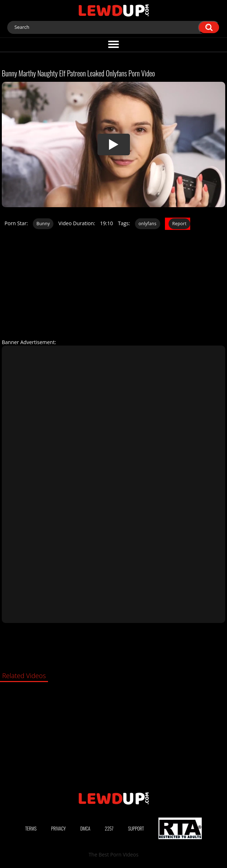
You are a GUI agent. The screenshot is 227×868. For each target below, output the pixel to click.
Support (136, 828)
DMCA (85, 828)
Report (179, 224)
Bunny (43, 224)
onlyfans (148, 224)
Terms (31, 828)
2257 (109, 828)
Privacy (58, 828)
